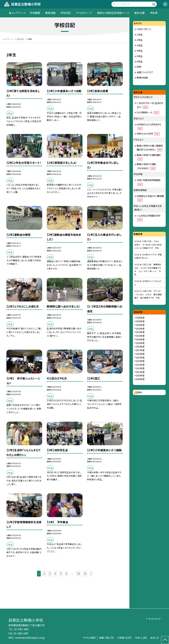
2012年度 (140, 368)
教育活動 (50, 13)
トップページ (19, 13)
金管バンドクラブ (145, 72)
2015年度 (140, 358)
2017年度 (140, 350)
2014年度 (140, 361)
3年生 (140, 45)
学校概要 (35, 13)
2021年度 (140, 336)
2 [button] (44, 574)
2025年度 (140, 321)
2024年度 (140, 325)
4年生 (140, 51)
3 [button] (50, 574)
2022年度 (140, 332)
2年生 (140, 40)
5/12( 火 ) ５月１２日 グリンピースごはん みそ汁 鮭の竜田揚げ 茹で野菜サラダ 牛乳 (148, 294)
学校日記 (66, 13)
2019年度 (140, 343)
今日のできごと (144, 29)
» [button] (91, 574)
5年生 (140, 56)
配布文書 (139, 13)
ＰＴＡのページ (84, 13)
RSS (140, 392)
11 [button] (85, 574)
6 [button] (66, 574)
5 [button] (61, 574)
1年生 (140, 35)
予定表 (154, 13)
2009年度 (140, 379)
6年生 (140, 62)
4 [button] (55, 574)
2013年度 (140, 365)
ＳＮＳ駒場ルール (148, 112)
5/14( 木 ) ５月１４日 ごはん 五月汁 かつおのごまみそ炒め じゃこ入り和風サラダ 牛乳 (149, 244)
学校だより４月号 (148, 134)
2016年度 (140, 354)
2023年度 (140, 329)
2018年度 (140, 347)
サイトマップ (154, 619)
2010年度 (140, 375)
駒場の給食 (142, 78)
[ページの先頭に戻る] (165, 640)
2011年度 (140, 372)
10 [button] (78, 574)
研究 (139, 67)
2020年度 (140, 339)
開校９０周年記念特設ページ (113, 13)
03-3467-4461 (21, 629)
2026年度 (140, 318)
